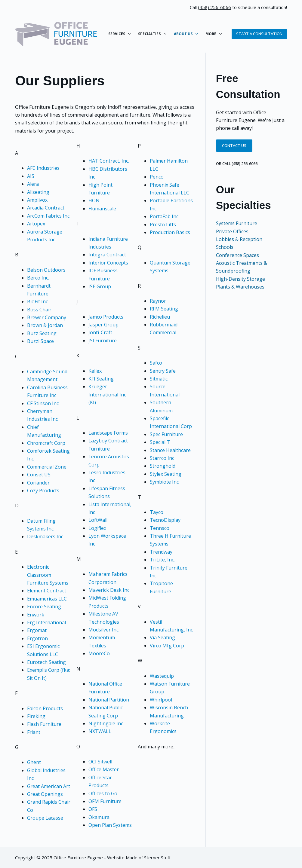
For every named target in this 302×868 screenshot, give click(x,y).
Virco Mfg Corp (167, 646)
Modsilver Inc (103, 630)
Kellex (95, 371)
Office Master (104, 769)
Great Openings (45, 794)
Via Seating (162, 637)
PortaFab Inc (164, 216)
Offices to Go (103, 793)
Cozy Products (43, 491)
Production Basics (170, 232)
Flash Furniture (44, 724)
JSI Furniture (103, 341)
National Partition (109, 700)
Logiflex (97, 528)
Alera (33, 184)
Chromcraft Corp (46, 443)
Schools (225, 247)
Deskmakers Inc (45, 536)
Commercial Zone (47, 467)
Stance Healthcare (170, 450)
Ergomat (37, 630)
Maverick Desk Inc (109, 590)
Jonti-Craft (100, 332)
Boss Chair (39, 310)
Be (30, 270)
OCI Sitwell (100, 762)
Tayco (157, 512)
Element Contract (47, 591)
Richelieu (160, 317)
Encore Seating (44, 607)
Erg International (46, 622)
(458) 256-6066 (214, 7)
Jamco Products (106, 317)
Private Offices (232, 231)
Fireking (36, 716)
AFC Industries (43, 168)
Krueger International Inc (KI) (107, 394)
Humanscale (102, 209)
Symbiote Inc (164, 482)
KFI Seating (101, 379)
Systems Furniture (237, 223)
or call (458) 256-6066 (237, 164)
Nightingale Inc (106, 723)
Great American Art (49, 786)
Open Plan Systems (110, 825)
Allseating (38, 192)
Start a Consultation (259, 34)
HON (94, 200)
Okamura (99, 817)
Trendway (161, 552)
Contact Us (234, 145)
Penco (157, 177)
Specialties (153, 34)
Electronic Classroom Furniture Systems (48, 575)
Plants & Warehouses (240, 287)
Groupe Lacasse (45, 818)
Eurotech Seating (46, 662)
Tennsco (160, 528)
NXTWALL (100, 731)
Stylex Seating (166, 474)
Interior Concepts (108, 263)
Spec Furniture (166, 434)
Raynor (158, 301)
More (215, 34)
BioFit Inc (37, 301)
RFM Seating (164, 309)
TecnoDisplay (165, 520)
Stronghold (163, 466)
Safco (156, 363)
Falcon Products (45, 708)
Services (121, 34)
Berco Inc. (38, 278)
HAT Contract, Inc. (109, 161)
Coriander (38, 483)
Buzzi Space (40, 341)
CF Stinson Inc (43, 403)
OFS (93, 809)
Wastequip (162, 676)
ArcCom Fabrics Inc (48, 216)
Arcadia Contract (46, 208)
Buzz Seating (42, 333)
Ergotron (37, 638)
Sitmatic (159, 379)
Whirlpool (161, 700)
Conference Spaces (237, 255)
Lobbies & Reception (239, 239)
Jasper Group (103, 325)
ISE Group (100, 286)
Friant (34, 732)
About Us (187, 34)
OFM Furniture (105, 801)
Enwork (36, 615)
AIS (31, 176)
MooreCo (99, 653)
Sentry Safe (163, 371)
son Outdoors (50, 270)
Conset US (39, 475)
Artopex (36, 224)
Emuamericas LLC (47, 599)
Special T (160, 442)
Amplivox (37, 200)
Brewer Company (47, 317)
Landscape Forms (108, 433)
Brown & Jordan (45, 325)
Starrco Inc (162, 458)
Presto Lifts (163, 225)
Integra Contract (107, 255)
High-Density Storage (240, 279)
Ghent (34, 762)
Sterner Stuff (157, 857)
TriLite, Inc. (162, 560)
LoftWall (98, 520)
